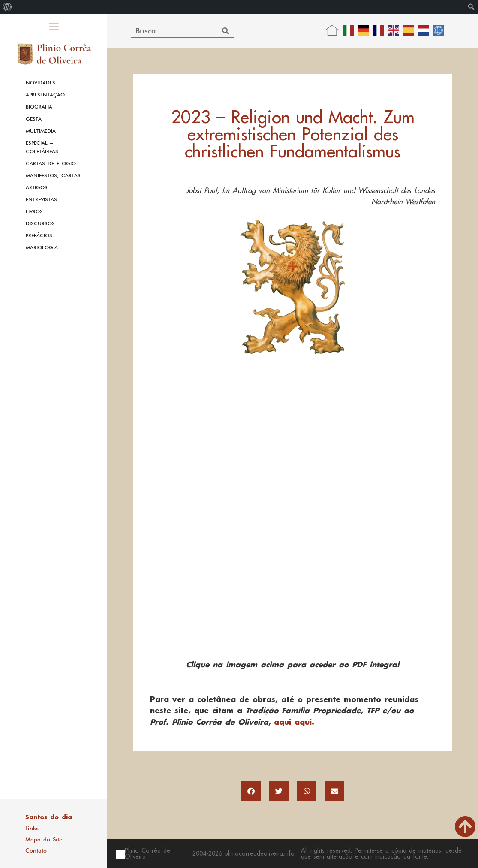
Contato (36, 850)
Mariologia (42, 247)
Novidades (41, 83)
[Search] (226, 31)
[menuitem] (8, 7)
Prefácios (39, 235)
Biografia (39, 107)
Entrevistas (41, 199)
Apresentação (45, 95)
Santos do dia (49, 817)
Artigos (37, 187)
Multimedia (41, 131)
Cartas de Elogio (51, 163)
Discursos (40, 223)
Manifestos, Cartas (53, 175)
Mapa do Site (44, 839)
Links (32, 828)
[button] (251, 791)
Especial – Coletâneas (42, 147)
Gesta (34, 119)
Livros (34, 211)
